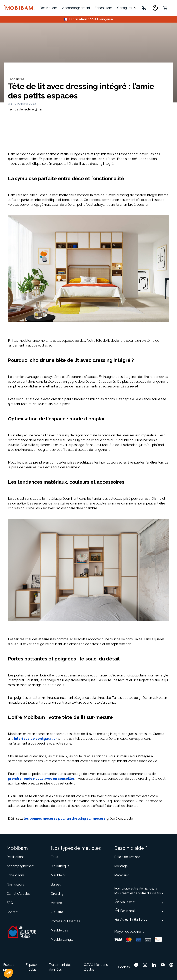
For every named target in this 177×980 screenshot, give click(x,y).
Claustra (57, 912)
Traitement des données (60, 967)
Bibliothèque (60, 866)
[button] (8, 973)
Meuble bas (59, 930)
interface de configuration (36, 739)
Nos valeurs (15, 884)
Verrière (56, 903)
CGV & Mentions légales (96, 967)
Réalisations (49, 8)
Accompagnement (76, 8)
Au (134, 920)
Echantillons (104, 8)
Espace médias (31, 967)
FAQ (10, 903)
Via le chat (128, 902)
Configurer (125, 8)
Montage (121, 866)
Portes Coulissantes (65, 921)
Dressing (57, 894)
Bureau (56, 884)
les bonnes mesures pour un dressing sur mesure (65, 819)
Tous (54, 857)
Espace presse (9, 967)
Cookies (124, 967)
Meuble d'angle (62, 940)
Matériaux (121, 875)
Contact (13, 912)
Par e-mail (128, 911)
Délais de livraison (127, 857)
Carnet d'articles (18, 894)
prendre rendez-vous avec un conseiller (41, 779)
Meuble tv (58, 875)
